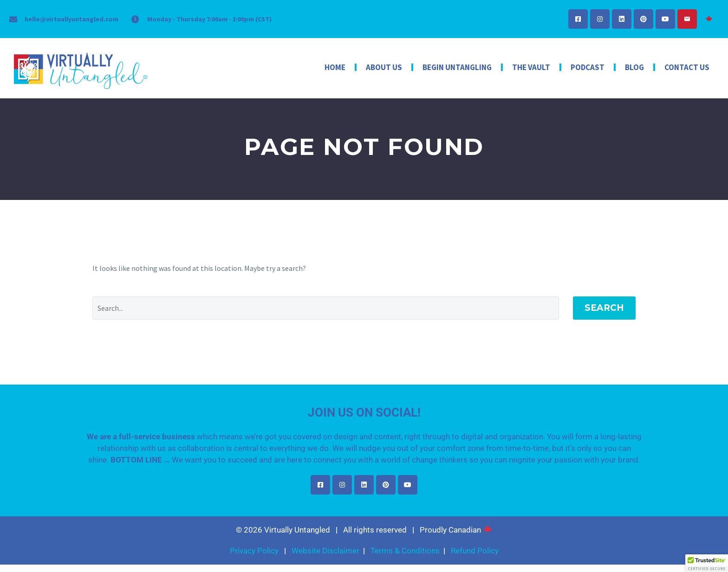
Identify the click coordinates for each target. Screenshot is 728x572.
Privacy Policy (254, 551)
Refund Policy (475, 551)
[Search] (326, 308)
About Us (384, 67)
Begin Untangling (457, 67)
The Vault (531, 67)
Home (335, 67)
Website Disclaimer (325, 551)
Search (604, 308)
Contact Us (687, 67)
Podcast (588, 67)
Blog (634, 67)
